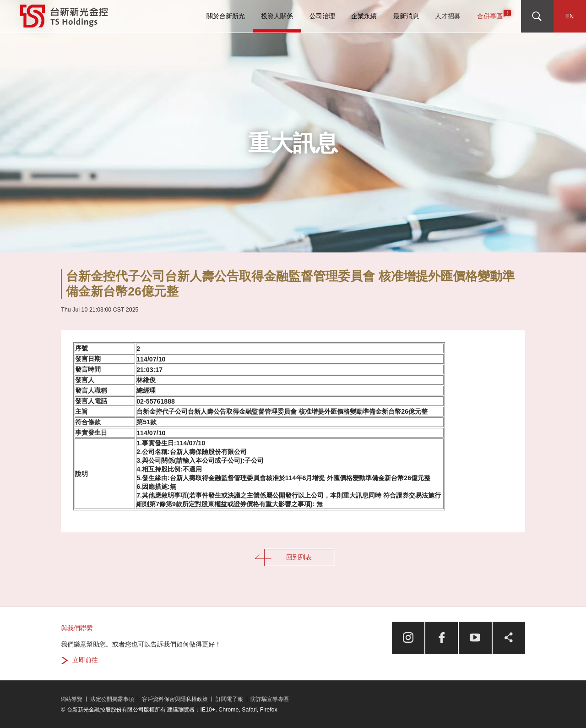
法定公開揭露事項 (112, 699)
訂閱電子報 (229, 699)
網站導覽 (71, 699)
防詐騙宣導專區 (270, 699)
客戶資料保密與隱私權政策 (175, 699)
